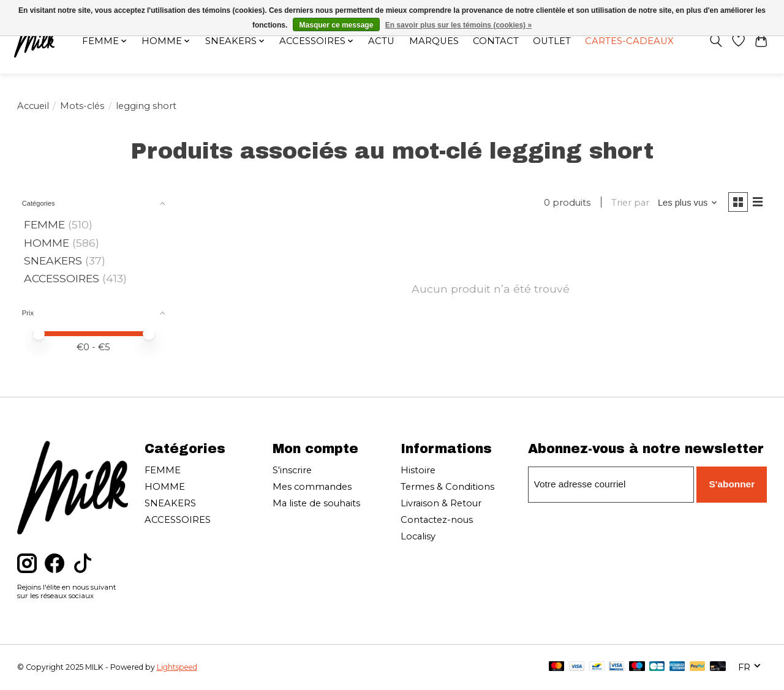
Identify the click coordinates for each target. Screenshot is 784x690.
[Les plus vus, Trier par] (685, 204)
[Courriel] (612, 484)
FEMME (44, 224)
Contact (497, 42)
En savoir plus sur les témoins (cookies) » (458, 25)
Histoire (418, 470)
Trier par (627, 204)
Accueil (33, 106)
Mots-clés (82, 106)
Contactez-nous (437, 520)
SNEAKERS (53, 261)
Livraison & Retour (441, 503)
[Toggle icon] (713, 42)
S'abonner (733, 484)
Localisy (418, 536)
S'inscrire (292, 470)
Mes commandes (312, 487)
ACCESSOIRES (62, 278)
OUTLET (554, 42)
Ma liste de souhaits (316, 503)
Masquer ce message (337, 25)
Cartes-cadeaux (633, 42)
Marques (434, 42)
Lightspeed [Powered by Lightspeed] (177, 667)
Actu (380, 42)
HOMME (47, 243)
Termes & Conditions (447, 487)
